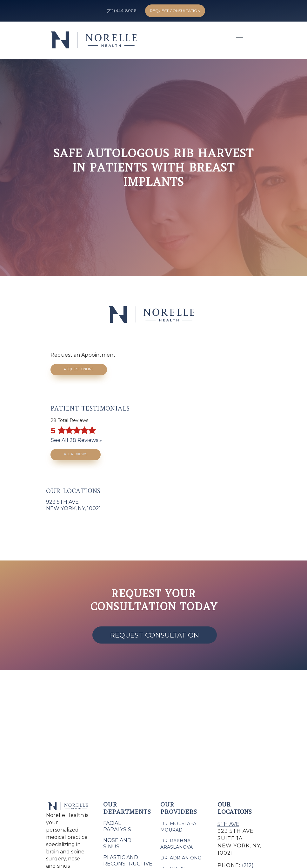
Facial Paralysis (117, 826)
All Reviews (76, 454)
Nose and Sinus (117, 843)
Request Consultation (175, 11)
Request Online (79, 369)
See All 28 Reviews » (76, 440)
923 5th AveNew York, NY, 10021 (73, 505)
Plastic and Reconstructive (128, 861)
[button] (238, 40)
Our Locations (235, 808)
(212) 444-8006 (121, 11)
